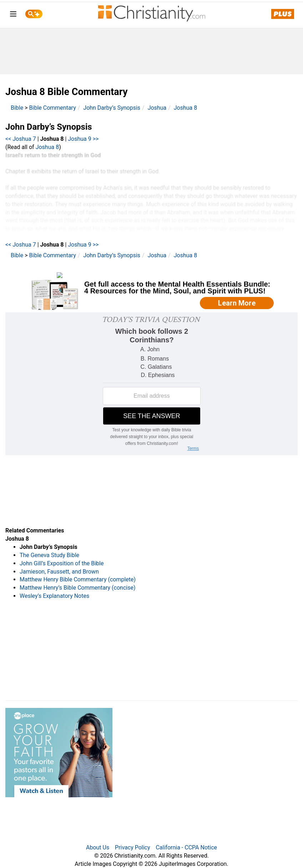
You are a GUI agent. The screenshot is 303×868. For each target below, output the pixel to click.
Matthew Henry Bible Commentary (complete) (78, 579)
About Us (98, 847)
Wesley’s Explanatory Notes (54, 596)
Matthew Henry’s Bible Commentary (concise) (78, 588)
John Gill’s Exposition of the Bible (62, 563)
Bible (17, 108)
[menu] (13, 15)
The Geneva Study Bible (49, 555)
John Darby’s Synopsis (112, 108)
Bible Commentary (53, 108)
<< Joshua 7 (21, 139)
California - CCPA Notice (186, 847)
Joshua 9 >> (83, 139)
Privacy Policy (133, 847)
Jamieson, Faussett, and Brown (59, 572)
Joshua (157, 108)
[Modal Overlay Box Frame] (151, 291)
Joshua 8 (186, 108)
